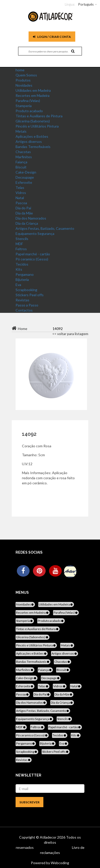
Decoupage (25, 177)
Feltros (21, 249)
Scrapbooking (26, 290)
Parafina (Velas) (28, 101)
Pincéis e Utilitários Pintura (37, 126)
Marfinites (24, 157)
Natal (20, 198)
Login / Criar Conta (52, 37)
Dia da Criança (27, 223)
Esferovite (24, 182)
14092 (29, 434)
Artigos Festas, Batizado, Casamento (45, 228)
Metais (21, 131)
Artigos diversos (29, 141)
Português (86, 4)
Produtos (23, 80)
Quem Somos (26, 75)
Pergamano (25, 274)
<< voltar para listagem (70, 334)
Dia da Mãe (24, 213)
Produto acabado (29, 111)
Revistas (22, 300)
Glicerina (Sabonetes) (33, 121)
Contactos (24, 310)
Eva (18, 285)
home (20, 70)
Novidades (24, 85)
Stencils (22, 239)
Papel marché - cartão (33, 254)
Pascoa (21, 203)
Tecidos (22, 264)
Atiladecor (48, 837)
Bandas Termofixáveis (33, 147)
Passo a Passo (27, 305)
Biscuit (21, 167)
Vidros (21, 193)
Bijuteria (22, 279)
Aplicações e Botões (32, 136)
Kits (19, 269)
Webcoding (60, 863)
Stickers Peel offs (30, 295)
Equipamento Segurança (35, 233)
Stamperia (24, 106)
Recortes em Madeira (33, 95)
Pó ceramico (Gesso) (32, 259)
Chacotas (23, 152)
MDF (19, 244)
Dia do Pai (23, 208)
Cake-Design (26, 172)
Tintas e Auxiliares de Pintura (39, 116)
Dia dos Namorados (31, 218)
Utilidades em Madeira (33, 90)
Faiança (21, 162)
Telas (20, 187)
